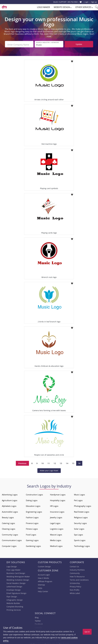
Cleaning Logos (9, 528)
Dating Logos (32, 499)
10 (42, 462)
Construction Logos (34, 494)
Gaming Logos (32, 539)
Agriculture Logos (10, 499)
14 (67, 462)
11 (49, 462)
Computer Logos (9, 545)
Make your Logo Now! (49, 470)
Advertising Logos (10, 494)
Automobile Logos (10, 511)
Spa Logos (78, 534)
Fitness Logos (32, 528)
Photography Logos (83, 505)
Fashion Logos (32, 517)
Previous (22, 462)
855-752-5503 (73, 2)
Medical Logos (56, 545)
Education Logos (33, 505)
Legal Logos (55, 522)
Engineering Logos (34, 511)
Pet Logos (78, 499)
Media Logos (56, 539)
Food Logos (31, 534)
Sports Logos (80, 539)
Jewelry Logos (56, 517)
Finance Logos (32, 522)
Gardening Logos (33, 545)
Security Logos (80, 522)
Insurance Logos (57, 511)
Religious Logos (81, 517)
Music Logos (79, 494)
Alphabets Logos (9, 505)
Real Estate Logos (82, 511)
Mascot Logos (56, 534)
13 (61, 462)
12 (55, 462)
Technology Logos (82, 545)
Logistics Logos (57, 528)
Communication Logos (12, 539)
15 (73, 462)
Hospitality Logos (58, 499)
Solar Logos (79, 528)
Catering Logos (8, 522)
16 (79, 462)
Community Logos (10, 534)
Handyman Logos (58, 494)
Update (79, 44)
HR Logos (54, 505)
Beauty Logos (8, 517)
